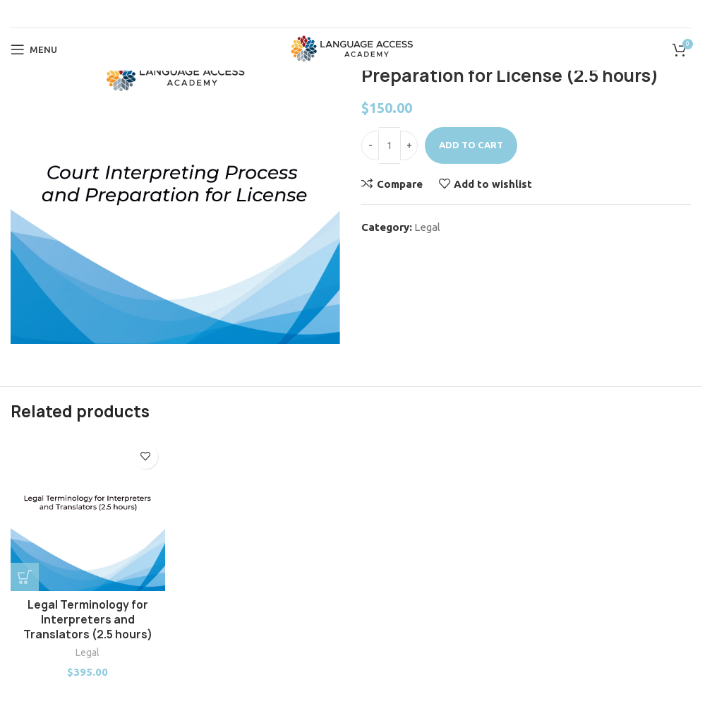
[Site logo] (351, 48)
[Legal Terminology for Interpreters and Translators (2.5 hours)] (88, 514)
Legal (427, 227)
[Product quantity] (390, 145)
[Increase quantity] (409, 145)
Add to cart (471, 145)
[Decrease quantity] (370, 145)
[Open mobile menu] (34, 49)
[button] (25, 577)
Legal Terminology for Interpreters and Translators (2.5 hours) (88, 620)
